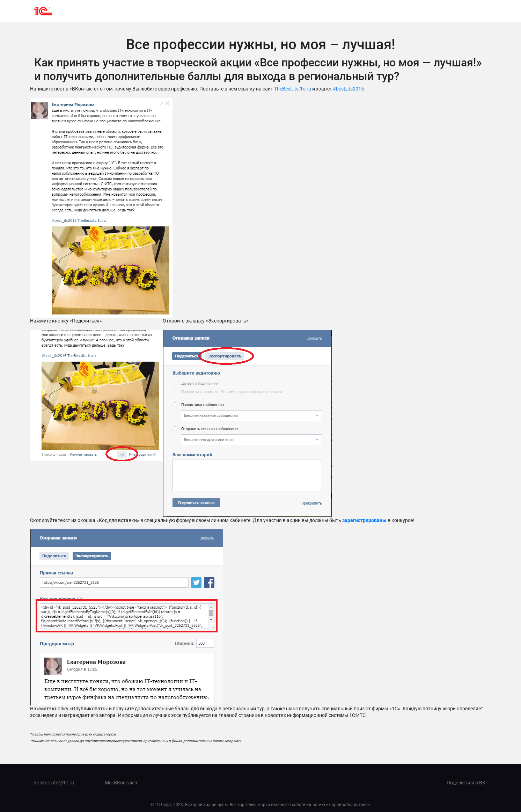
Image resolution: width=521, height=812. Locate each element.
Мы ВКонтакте (122, 783)
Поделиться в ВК (466, 783)
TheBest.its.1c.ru (293, 89)
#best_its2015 (348, 89)
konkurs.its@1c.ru (54, 783)
